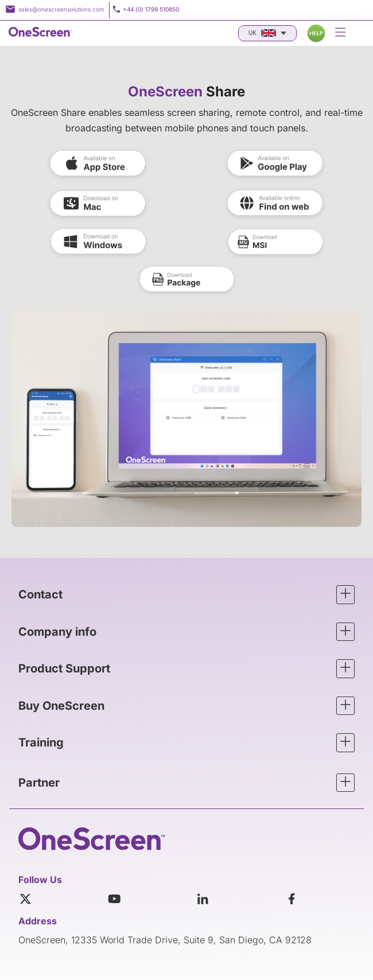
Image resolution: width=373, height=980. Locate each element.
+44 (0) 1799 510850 (151, 9)
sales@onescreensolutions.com (61, 9)
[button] (187, 595)
